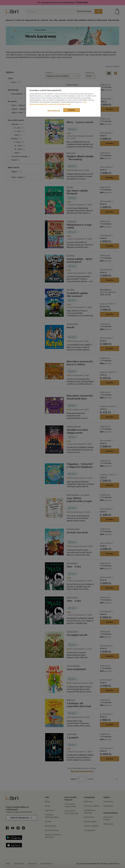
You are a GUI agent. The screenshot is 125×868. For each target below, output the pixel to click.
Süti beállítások (54, 111)
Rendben (72, 110)
